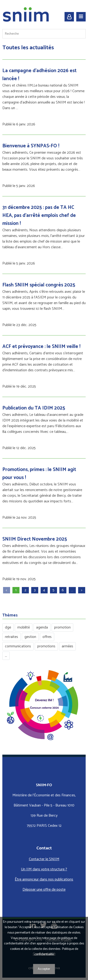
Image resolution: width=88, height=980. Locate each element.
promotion (62, 627)
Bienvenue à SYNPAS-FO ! (31, 146)
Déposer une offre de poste (44, 890)
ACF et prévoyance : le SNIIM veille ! (41, 347)
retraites (11, 637)
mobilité (24, 627)
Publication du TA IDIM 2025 (34, 408)
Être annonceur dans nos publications (44, 879)
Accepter (44, 969)
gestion (30, 637)
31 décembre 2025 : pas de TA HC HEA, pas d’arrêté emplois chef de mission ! (39, 215)
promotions (46, 646)
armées (67, 646)
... (6, 656)
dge (8, 627)
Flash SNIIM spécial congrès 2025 (39, 285)
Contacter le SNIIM (44, 859)
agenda (42, 627)
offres (47, 637)
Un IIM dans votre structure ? (44, 869)
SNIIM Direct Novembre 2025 (35, 539)
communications (18, 646)
